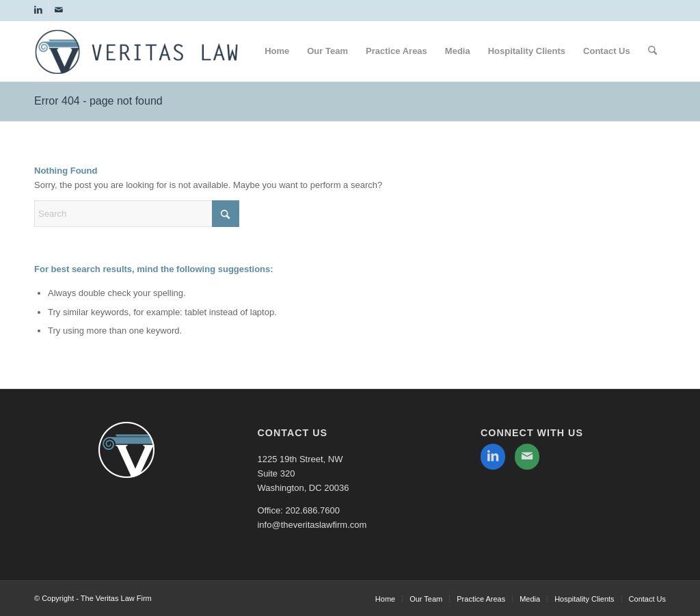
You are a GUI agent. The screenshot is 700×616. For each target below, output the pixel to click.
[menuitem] (277, 51)
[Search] (652, 51)
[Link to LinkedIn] (38, 10)
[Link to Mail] (59, 10)
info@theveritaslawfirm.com (312, 525)
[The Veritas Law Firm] (137, 59)
